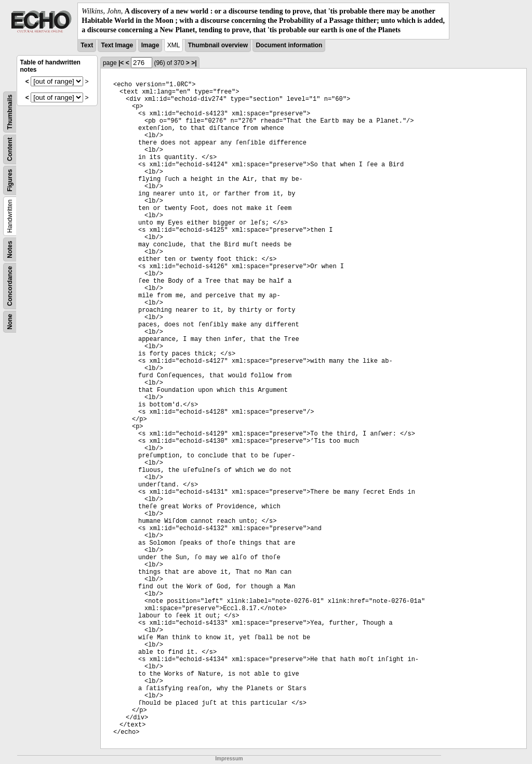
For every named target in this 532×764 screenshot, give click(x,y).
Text (87, 45)
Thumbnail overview (218, 45)
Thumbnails (10, 111)
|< (121, 63)
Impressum (229, 759)
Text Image (117, 45)
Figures (10, 180)
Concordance (10, 286)
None (10, 322)
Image (150, 45)
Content (10, 149)
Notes (10, 249)
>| (194, 63)
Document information (289, 45)
